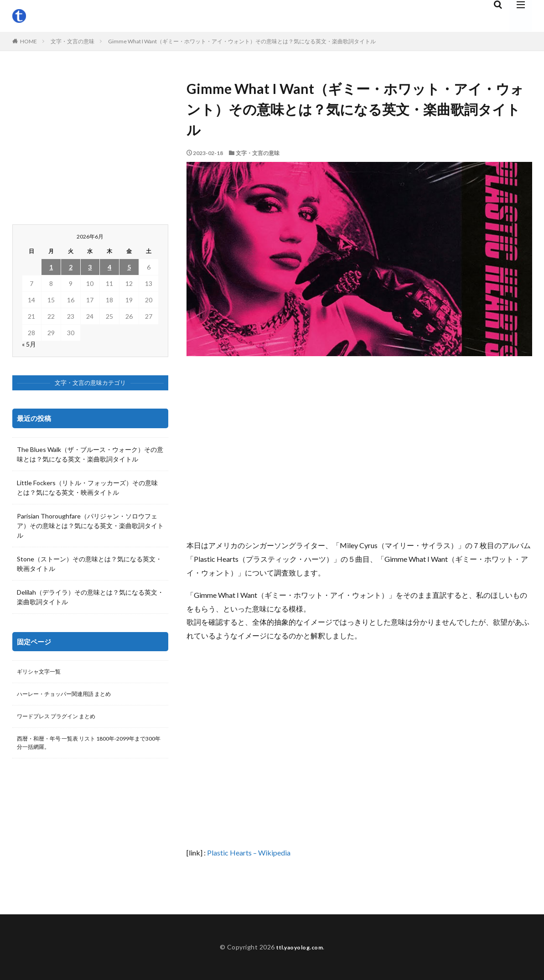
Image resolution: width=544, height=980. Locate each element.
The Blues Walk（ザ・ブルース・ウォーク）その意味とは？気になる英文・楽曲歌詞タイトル (90, 454)
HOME (28, 41)
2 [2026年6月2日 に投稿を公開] (71, 267)
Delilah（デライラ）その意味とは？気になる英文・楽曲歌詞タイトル (90, 597)
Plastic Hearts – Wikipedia (249, 853)
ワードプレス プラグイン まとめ (63, 720)
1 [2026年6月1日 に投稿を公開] (51, 267)
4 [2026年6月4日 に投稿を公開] (109, 267)
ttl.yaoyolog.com (300, 947)
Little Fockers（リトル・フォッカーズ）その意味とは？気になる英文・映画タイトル (87, 487)
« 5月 (29, 344)
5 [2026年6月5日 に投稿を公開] (129, 267)
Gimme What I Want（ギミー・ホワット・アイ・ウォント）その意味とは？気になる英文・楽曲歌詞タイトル (242, 41)
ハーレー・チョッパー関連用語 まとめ (72, 696)
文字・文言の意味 (73, 41)
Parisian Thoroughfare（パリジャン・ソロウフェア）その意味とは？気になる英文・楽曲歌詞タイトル (90, 526)
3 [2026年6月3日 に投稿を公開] (90, 267)
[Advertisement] (359, 447)
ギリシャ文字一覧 (42, 672)
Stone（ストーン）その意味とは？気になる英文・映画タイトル (89, 564)
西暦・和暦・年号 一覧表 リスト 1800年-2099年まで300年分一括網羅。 (89, 748)
